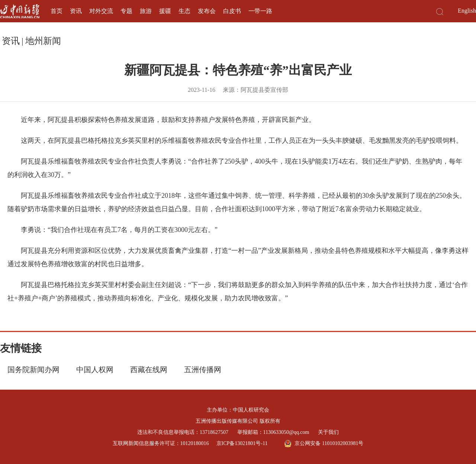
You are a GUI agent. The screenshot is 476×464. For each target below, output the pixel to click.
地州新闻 (43, 41)
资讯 (76, 11)
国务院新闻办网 (33, 370)
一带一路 (260, 11)
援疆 (165, 11)
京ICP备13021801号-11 (242, 443)
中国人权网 (95, 370)
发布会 (207, 11)
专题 (126, 11)
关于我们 (328, 432)
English (467, 11)
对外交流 (101, 11)
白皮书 (232, 11)
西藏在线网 (149, 370)
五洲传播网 (203, 370)
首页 (57, 11)
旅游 (146, 11)
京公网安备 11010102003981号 (324, 444)
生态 (184, 11)
